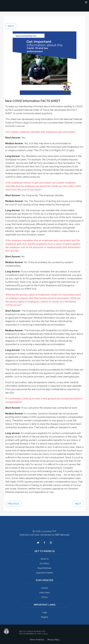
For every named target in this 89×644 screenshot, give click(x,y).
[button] (86, 3)
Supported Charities (44, 573)
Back (11, 26)
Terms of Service (37, 640)
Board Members (45, 568)
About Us (45, 559)
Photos (45, 597)
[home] (42, 3)
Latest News (44, 593)
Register (45, 617)
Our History (44, 563)
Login (44, 612)
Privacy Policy (53, 640)
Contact (44, 588)
